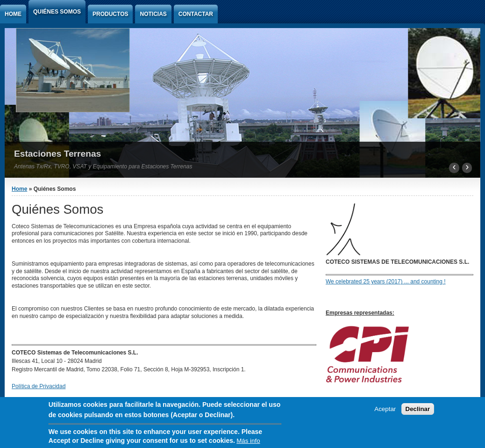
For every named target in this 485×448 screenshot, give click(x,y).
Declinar (418, 410)
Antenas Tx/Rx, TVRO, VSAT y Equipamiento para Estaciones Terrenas (103, 166)
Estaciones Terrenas (57, 154)
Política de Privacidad (39, 386)
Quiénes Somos (57, 12)
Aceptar (385, 410)
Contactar (196, 14)
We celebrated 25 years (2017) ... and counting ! (386, 282)
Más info (248, 442)
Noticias (153, 14)
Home (13, 14)
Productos (110, 14)
